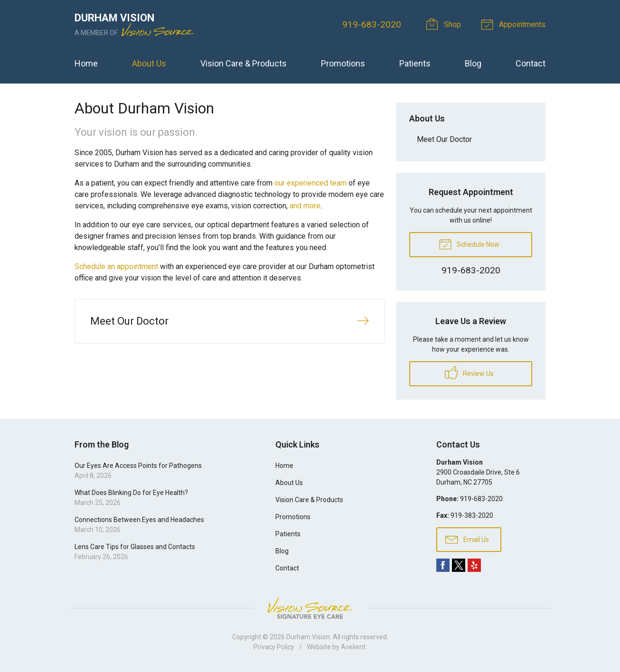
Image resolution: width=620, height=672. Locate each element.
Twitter (459, 565)
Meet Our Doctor (444, 139)
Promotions (343, 63)
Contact (531, 63)
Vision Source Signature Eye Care (310, 608)
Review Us (469, 373)
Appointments (515, 24)
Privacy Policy (274, 647)
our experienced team (310, 183)
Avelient (353, 647)
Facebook (443, 565)
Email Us (467, 539)
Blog (473, 63)
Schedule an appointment (116, 266)
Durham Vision (308, 637)
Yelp (474, 565)
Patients (415, 63)
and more (305, 206)
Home (86, 63)
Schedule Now (469, 243)
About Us (149, 63)
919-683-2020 (372, 24)
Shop (445, 24)
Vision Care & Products (244, 63)
